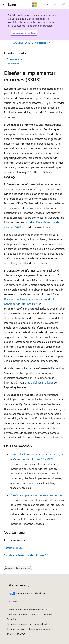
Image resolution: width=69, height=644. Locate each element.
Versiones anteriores (17, 614)
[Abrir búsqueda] (48, 5)
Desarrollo (42, 43)
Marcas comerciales (38, 629)
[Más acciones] (62, 43)
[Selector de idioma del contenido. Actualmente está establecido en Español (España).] (19, 585)
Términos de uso (15, 629)
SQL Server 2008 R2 (23, 43)
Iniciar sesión (60, 4)
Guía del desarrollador (40, 382)
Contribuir (48, 614)
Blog (34, 614)
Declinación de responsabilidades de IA (27, 609)
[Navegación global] (3, 5)
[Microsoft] (34, 5)
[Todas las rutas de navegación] (7, 43)
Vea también (13, 64)
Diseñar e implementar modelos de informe (36, 495)
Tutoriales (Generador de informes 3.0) (27, 555)
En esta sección (15, 59)
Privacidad (12, 619)
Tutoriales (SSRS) (14, 548)
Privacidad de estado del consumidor (26, 624)
